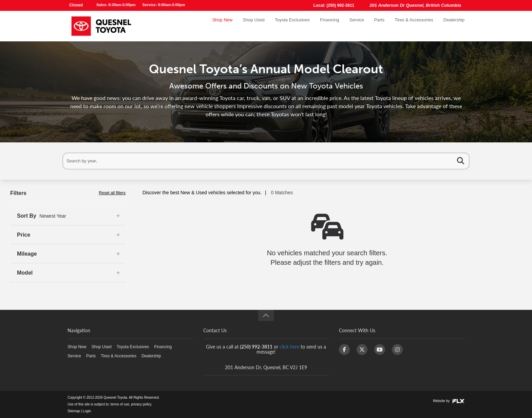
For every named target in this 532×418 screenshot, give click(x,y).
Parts (379, 26)
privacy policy (141, 404)
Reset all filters (112, 193)
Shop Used (253, 26)
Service (356, 26)
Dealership (454, 26)
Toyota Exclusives (292, 26)
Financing (329, 26)
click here (289, 347)
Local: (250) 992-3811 (334, 5)
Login (87, 411)
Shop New (222, 26)
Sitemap (74, 411)
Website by (449, 401)
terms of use (120, 404)
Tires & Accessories (414, 26)
